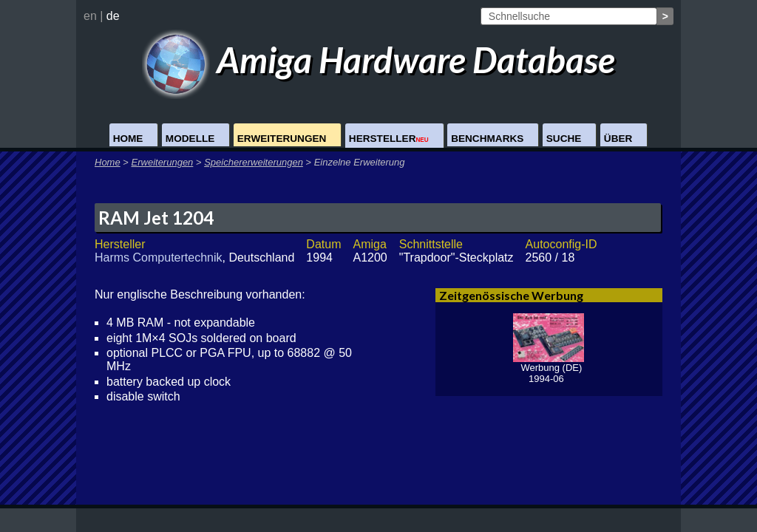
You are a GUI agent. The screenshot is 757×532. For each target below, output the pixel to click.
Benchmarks (487, 139)
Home (128, 139)
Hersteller (389, 139)
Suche (564, 139)
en (90, 16)
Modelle (190, 139)
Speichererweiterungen (254, 162)
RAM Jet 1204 (156, 218)
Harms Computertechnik (159, 258)
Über (618, 139)
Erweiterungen (282, 139)
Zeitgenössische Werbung (511, 295)
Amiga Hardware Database (379, 59)
